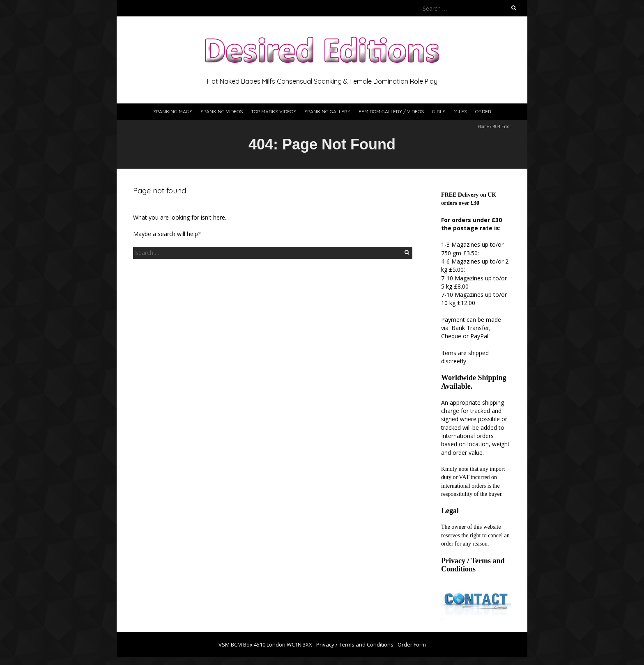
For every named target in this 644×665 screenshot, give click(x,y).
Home (483, 126)
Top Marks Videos (274, 111)
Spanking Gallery (327, 111)
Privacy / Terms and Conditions (473, 565)
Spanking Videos (222, 111)
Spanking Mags (173, 111)
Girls (439, 111)
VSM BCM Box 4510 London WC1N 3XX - (267, 644)
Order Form (412, 644)
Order (483, 111)
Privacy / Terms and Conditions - (357, 644)
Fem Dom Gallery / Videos (391, 111)
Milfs (460, 111)
